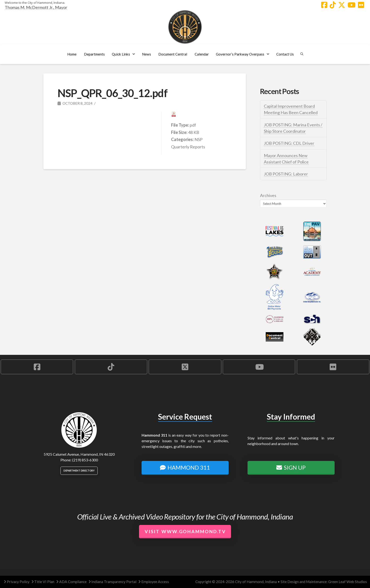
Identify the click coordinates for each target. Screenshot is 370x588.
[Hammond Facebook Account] (324, 5)
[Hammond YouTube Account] (352, 5)
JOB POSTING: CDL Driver (289, 143)
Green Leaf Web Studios (348, 582)
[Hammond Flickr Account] (361, 5)
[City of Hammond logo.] (185, 27)
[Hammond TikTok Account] (333, 5)
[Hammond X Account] (342, 5)
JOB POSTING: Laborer (286, 174)
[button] (94, 54)
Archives (268, 195)
